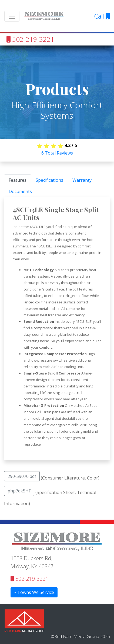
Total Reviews (57, 153)
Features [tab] (18, 180)
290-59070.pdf (22, 476)
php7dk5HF (19, 491)
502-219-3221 (30, 39)
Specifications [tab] (49, 180)
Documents (20, 191)
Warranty (82, 180)
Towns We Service (34, 592)
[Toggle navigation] (12, 16)
